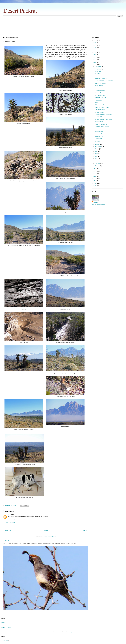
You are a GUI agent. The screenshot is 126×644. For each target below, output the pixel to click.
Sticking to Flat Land (100, 98)
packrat (96, 202)
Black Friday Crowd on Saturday (104, 81)
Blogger (71, 632)
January (97, 166)
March (97, 161)
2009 (95, 183)
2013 (95, 174)
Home (46, 530)
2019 (95, 57)
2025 (95, 43)
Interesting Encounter (101, 134)
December (98, 67)
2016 (95, 64)
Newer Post (8, 530)
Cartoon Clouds (99, 122)
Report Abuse (6, 627)
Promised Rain (99, 93)
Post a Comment (10, 523)
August (97, 149)
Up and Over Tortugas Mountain (103, 119)
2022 (95, 50)
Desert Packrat (20, 11)
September (98, 147)
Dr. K (9, 514)
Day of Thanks (99, 86)
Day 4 (96, 102)
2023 (95, 48)
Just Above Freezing (100, 83)
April (96, 159)
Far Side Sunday (99, 112)
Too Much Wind (99, 136)
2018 (95, 60)
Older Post (84, 530)
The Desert (4, 640)
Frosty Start (98, 71)
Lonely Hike (98, 129)
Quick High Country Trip (101, 78)
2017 (95, 62)
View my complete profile (98, 205)
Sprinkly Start (98, 139)
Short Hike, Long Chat (101, 124)
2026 (95, 40)
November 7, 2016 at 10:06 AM (16, 519)
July (96, 151)
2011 (95, 178)
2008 (95, 186)
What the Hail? (99, 131)
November (98, 69)
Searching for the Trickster (102, 127)
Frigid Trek (98, 74)
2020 (95, 55)
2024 (95, 45)
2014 (95, 171)
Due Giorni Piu (99, 117)
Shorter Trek (98, 100)
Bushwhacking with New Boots (103, 115)
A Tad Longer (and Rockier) (102, 107)
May (96, 156)
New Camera (98, 88)
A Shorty (6, 541)
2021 (95, 52)
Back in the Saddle (100, 110)
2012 (95, 176)
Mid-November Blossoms (102, 105)
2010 (95, 181)
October (97, 144)
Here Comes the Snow (101, 76)
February (98, 163)
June (97, 154)
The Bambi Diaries (100, 95)
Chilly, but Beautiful (100, 90)
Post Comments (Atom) (50, 536)
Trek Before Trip (99, 141)
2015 (95, 169)
